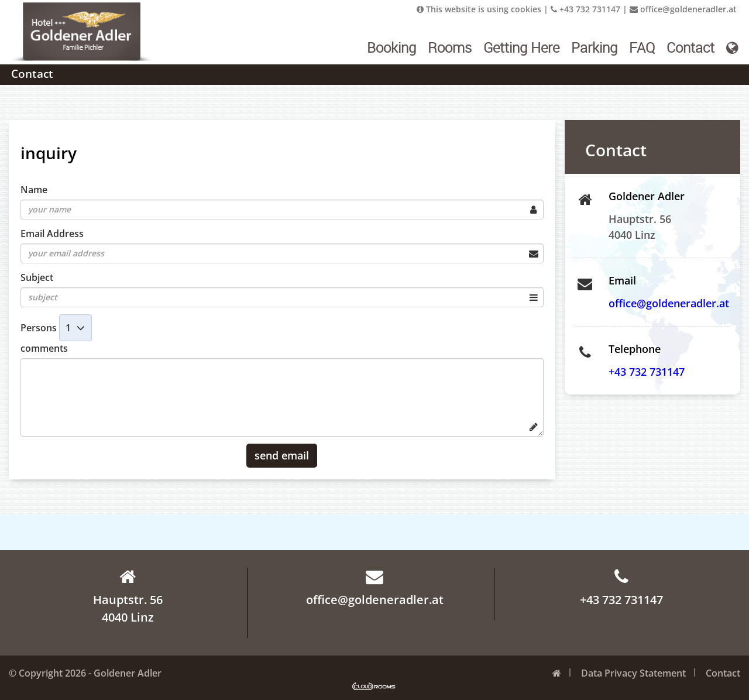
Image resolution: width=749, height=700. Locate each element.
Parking (594, 47)
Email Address (52, 234)
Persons (39, 328)
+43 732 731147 (585, 9)
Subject (37, 277)
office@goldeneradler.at (683, 9)
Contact (690, 47)
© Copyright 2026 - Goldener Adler (85, 673)
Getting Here (521, 47)
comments (44, 348)
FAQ (642, 47)
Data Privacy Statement (633, 673)
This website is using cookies (479, 9)
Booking (391, 47)
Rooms (450, 47)
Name (34, 190)
